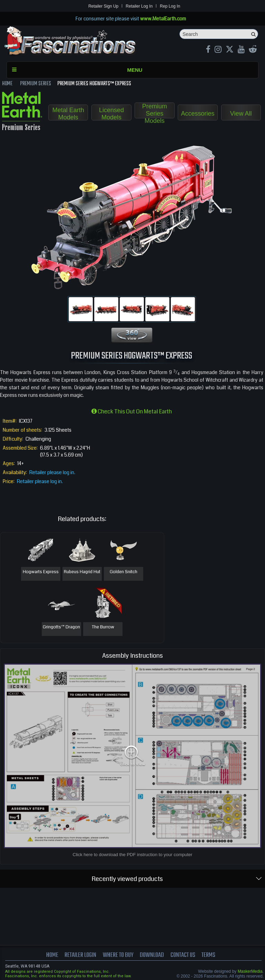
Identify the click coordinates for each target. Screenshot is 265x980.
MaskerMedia (250, 971)
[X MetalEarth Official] (230, 50)
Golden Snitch (124, 572)
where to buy (118, 955)
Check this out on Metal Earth (132, 411)
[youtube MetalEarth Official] (241, 50)
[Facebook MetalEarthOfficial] (208, 50)
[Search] (219, 34)
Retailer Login (80, 955)
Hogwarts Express (41, 572)
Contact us (183, 955)
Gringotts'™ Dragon (61, 627)
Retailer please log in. (52, 472)
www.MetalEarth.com (163, 19)
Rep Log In (170, 6)
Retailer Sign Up (103, 6)
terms (208, 955)
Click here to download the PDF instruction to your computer (133, 855)
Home (52, 955)
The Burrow (103, 627)
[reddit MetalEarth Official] (253, 50)
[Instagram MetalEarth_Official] (218, 50)
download (152, 955)
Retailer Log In (139, 6)
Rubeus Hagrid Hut (82, 572)
